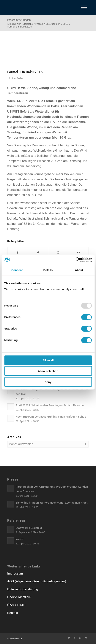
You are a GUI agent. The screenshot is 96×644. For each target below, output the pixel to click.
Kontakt (13, 613)
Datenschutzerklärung (23, 589)
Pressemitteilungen (19, 20)
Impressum (15, 574)
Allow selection (48, 371)
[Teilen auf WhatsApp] (58, 252)
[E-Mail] (78, 252)
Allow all (48, 360)
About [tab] (79, 270)
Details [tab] (48, 270)
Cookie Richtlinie (19, 597)
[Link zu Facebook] (75, 638)
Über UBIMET (17, 605)
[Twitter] (38, 252)
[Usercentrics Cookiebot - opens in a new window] (75, 260)
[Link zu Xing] (86, 638)
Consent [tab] (17, 270)
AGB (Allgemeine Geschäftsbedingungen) (37, 581)
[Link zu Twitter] (69, 638)
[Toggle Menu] (84, 7)
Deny (48, 382)
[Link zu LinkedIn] (80, 638)
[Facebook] (18, 252)
